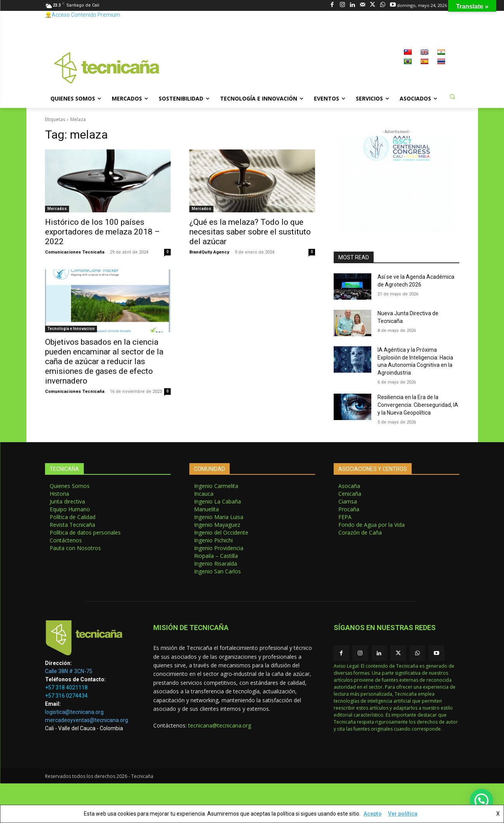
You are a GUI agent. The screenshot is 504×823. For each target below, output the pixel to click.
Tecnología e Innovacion (71, 329)
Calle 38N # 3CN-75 (69, 671)
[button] (452, 96)
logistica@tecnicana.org (74, 712)
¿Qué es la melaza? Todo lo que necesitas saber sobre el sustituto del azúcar (250, 232)
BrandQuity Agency (209, 252)
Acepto (373, 814)
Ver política (403, 814)
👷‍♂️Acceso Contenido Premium (83, 15)
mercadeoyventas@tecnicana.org (87, 720)
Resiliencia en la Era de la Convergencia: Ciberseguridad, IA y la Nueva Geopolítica (418, 405)
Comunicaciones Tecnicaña (75, 252)
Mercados (57, 209)
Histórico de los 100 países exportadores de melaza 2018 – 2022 (102, 232)
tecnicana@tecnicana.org (220, 725)
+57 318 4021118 (66, 688)
